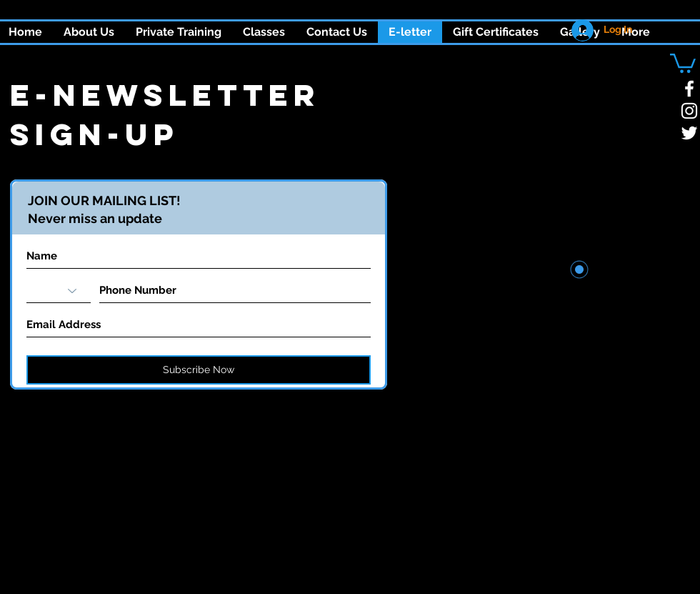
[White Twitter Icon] (689, 133)
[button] (264, 32)
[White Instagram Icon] (689, 111)
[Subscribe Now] (199, 370)
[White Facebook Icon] (689, 89)
